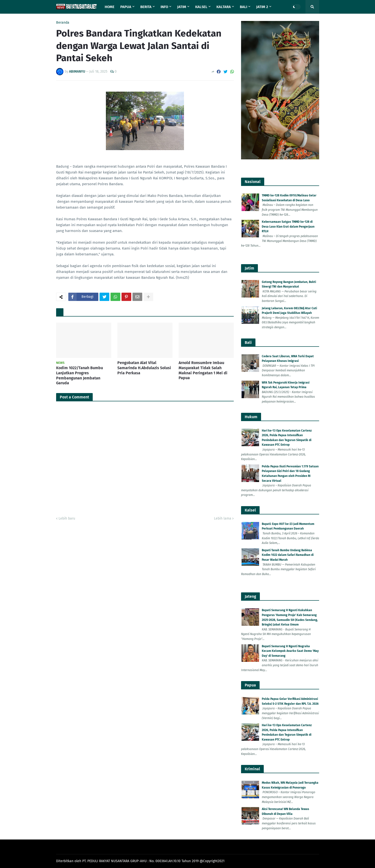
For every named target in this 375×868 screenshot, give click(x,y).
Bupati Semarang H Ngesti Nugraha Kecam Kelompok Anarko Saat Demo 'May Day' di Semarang (290, 651)
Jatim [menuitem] (182, 7)
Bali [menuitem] (243, 7)
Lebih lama (223, 518)
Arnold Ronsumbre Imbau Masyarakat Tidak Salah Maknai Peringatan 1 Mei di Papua (203, 370)
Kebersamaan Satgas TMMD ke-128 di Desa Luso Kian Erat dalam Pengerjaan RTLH (288, 227)
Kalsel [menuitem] (201, 7)
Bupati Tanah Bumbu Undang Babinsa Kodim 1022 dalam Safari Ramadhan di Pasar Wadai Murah (288, 555)
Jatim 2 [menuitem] (262, 7)
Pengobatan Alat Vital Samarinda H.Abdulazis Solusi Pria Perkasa (144, 368)
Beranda (63, 23)
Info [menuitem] (164, 7)
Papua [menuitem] (126, 7)
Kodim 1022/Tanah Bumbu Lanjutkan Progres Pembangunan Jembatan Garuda (80, 375)
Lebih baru (67, 518)
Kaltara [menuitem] (224, 7)
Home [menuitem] (110, 7)
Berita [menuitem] (146, 7)
